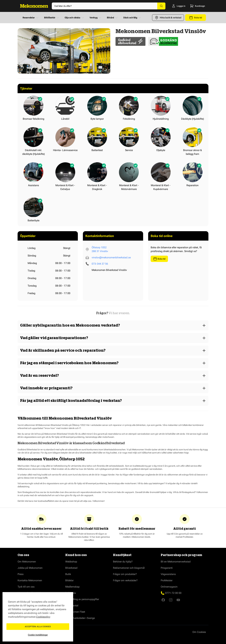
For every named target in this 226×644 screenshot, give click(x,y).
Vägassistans (168, 574)
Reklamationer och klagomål (129, 568)
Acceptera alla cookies (38, 627)
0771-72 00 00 (173, 593)
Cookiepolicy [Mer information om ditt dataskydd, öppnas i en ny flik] (43, 617)
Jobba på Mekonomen (30, 568)
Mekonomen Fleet (75, 612)
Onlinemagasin (169, 587)
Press (21, 574)
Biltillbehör (52, 18)
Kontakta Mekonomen (30, 580)
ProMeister (167, 580)
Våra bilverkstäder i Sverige (80, 618)
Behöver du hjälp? (123, 562)
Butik (68, 574)
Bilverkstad (71, 568)
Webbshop (71, 562)
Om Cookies (199, 632)
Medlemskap (72, 587)
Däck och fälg (132, 18)
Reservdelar (31, 18)
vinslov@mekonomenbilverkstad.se (111, 257)
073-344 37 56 (100, 264)
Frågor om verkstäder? (125, 580)
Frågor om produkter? (125, 574)
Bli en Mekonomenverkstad (176, 562)
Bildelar (69, 580)
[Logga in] (175, 6)
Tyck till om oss (26, 587)
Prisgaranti (167, 568)
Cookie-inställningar (38, 635)
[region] (38, 617)
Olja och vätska (75, 18)
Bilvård (113, 18)
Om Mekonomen (27, 562)
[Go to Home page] (34, 6)
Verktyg (96, 18)
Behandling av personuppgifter (82, 599)
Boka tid (159, 259)
